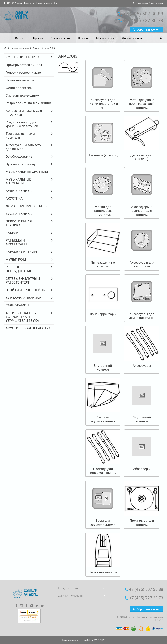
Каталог (20, 38)
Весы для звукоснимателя (103, 522)
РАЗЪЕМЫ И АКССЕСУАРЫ (16, 242)
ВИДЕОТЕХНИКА (19, 214)
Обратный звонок (146, 30)
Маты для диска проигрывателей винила (142, 104)
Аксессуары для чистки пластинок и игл (103, 104)
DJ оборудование (19, 156)
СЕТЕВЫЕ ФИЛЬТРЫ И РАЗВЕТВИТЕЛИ (23, 280)
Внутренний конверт (103, 368)
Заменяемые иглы (20, 80)
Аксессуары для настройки (142, 264)
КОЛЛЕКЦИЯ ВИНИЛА (23, 57)
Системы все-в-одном (23, 95)
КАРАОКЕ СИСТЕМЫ (21, 252)
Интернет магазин (20, 48)
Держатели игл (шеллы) (142, 157)
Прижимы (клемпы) (103, 155)
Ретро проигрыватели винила (29, 103)
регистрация (142, 3)
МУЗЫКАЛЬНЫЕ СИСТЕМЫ (27, 172)
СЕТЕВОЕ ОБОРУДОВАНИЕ (19, 269)
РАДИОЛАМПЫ (17, 305)
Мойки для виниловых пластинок (103, 211)
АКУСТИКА (14, 198)
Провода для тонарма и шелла (103, 471)
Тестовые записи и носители (20, 135)
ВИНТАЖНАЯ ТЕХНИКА (23, 298)
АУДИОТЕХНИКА (19, 191)
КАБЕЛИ (12, 233)
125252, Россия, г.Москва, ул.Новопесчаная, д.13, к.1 (31, 3)
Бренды (38, 38)
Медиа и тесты (105, 38)
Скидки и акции (60, 38)
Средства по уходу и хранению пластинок (22, 124)
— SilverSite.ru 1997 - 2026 (83, 640)
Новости (83, 38)
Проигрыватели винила (24, 65)
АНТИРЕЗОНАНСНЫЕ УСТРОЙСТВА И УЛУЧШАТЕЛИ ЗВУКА (22, 317)
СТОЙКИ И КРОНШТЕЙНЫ (26, 290)
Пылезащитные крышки (103, 264)
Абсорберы (142, 469)
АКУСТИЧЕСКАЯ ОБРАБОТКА (28, 328)
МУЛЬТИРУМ (16, 260)
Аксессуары (142, 366)
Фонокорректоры (19, 88)
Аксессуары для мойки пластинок (142, 316)
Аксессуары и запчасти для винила (24, 147)
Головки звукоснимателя (25, 73)
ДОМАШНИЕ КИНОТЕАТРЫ (27, 206)
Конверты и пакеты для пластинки (24, 113)
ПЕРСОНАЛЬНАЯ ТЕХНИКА (19, 223)
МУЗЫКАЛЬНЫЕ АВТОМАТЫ (18, 181)
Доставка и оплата (134, 38)
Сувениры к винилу (21, 164)
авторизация (157, 3)
